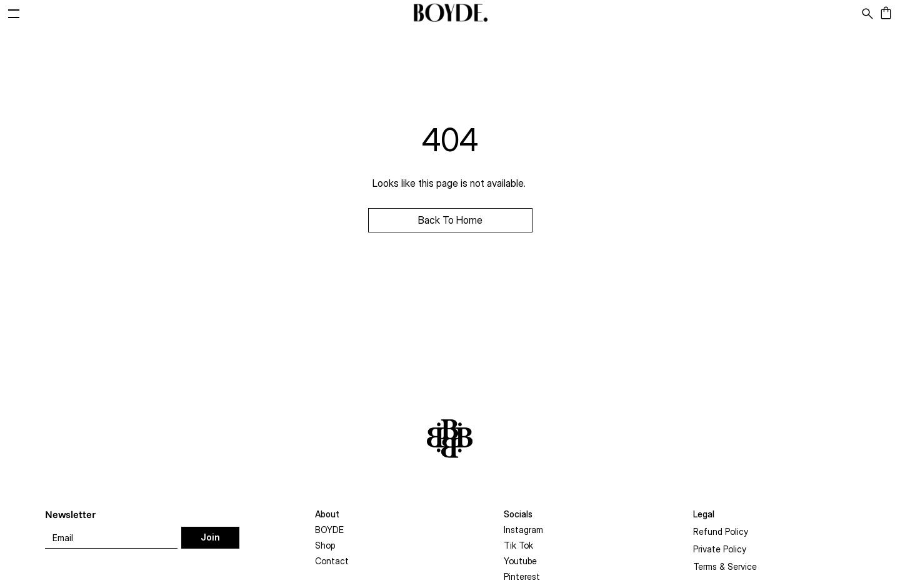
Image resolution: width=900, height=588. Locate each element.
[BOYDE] (450, 13)
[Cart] (889, 13)
